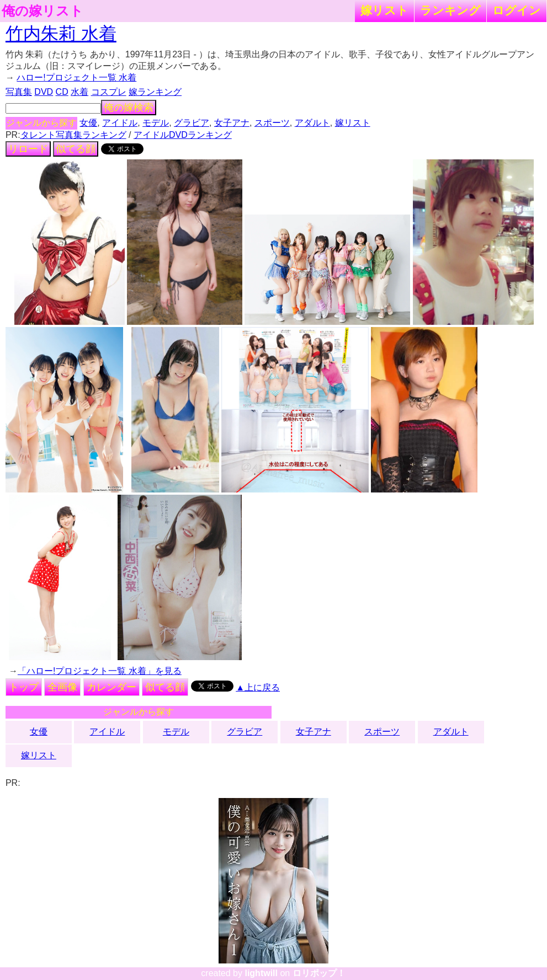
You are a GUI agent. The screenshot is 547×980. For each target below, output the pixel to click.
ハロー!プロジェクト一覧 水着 (76, 77)
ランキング (450, 10)
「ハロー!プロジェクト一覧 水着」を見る (100, 671)
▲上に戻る (258, 687)
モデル (156, 123)
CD (62, 92)
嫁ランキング (155, 92)
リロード (28, 149)
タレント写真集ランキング (73, 135)
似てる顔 (76, 149)
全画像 (62, 687)
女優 (88, 123)
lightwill (261, 973)
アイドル (120, 123)
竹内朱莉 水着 (61, 34)
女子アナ (232, 123)
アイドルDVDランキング (183, 135)
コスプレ (109, 92)
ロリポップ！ (319, 973)
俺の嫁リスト (43, 11)
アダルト (312, 123)
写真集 (19, 92)
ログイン (517, 10)
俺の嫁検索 (129, 108)
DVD (44, 92)
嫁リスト (384, 10)
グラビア (192, 123)
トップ (24, 687)
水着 (79, 92)
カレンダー (111, 687)
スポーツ (272, 123)
